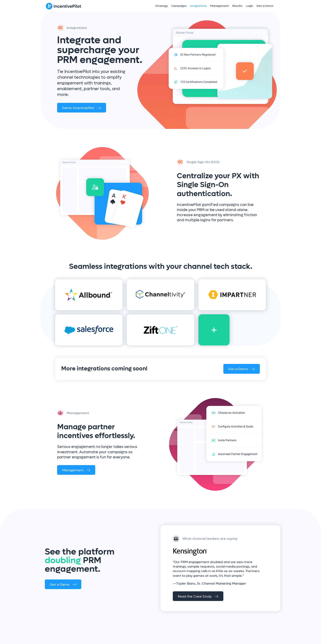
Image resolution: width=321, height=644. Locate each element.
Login (249, 6)
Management (220, 6)
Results (237, 6)
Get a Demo (265, 6)
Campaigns (179, 6)
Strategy (162, 6)
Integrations (198, 6)
